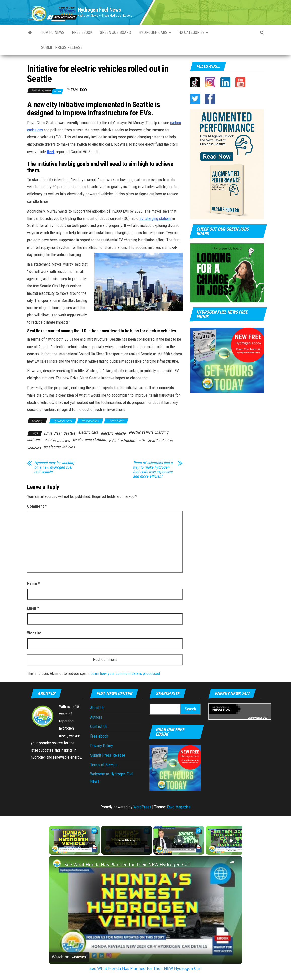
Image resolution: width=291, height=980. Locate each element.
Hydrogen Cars (155, 33)
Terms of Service (104, 765)
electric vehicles (57, 441)
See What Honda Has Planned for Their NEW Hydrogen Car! (127, 864)
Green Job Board (116, 33)
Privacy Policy (101, 746)
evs (142, 440)
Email (33, 608)
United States (116, 421)
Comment (37, 506)
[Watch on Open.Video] (69, 957)
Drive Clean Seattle (59, 433)
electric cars (88, 432)
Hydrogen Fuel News (99, 10)
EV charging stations (155, 218)
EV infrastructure (122, 441)
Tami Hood (79, 90)
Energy (252, 718)
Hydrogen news (63, 421)
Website (34, 633)
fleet (50, 152)
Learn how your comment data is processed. (125, 674)
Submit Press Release (62, 48)
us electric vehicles (59, 447)
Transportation (90, 421)
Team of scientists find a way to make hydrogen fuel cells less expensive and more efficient (153, 470)
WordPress (142, 807)
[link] (57, 864)
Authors (96, 717)
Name (33, 584)
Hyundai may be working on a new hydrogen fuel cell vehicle (54, 467)
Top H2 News (53, 33)
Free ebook (82, 33)
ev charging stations (89, 440)
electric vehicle (113, 433)
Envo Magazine (179, 807)
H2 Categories (193, 33)
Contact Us (99, 727)
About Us (97, 708)
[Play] (179, 840)
